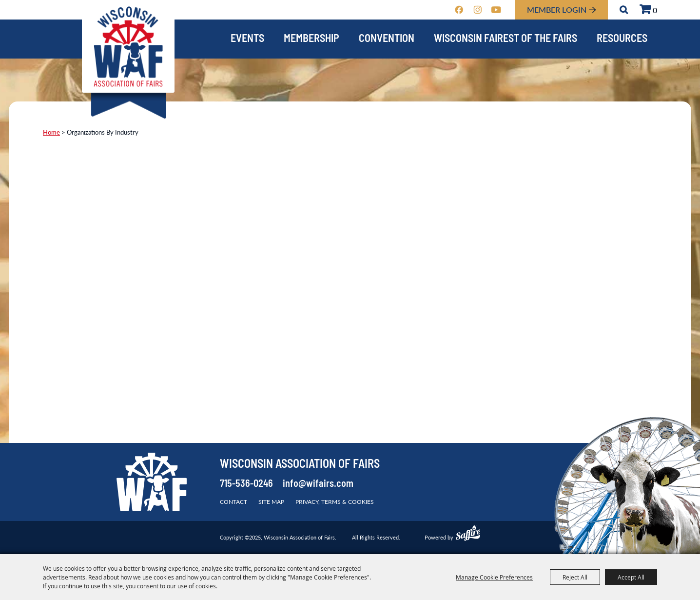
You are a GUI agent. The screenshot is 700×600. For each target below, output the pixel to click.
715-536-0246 (246, 484)
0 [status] (655, 10)
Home (51, 132)
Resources (622, 39)
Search (624, 10)
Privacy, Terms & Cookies (335, 502)
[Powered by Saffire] (468, 534)
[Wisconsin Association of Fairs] (128, 47)
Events (247, 39)
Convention (387, 39)
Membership (311, 39)
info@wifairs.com (318, 484)
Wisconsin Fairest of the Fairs (506, 39)
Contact (233, 502)
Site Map (271, 502)
